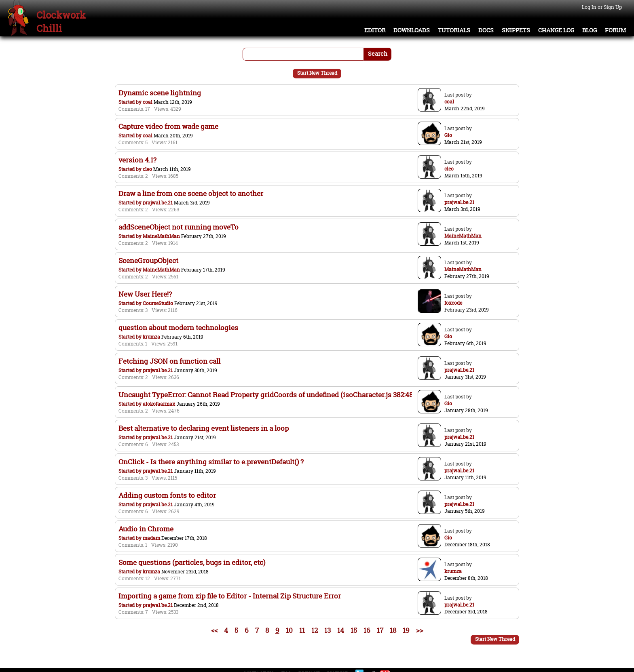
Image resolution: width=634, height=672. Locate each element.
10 (289, 630)
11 (302, 630)
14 (341, 630)
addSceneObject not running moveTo (179, 227)
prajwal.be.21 (158, 203)
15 (354, 630)
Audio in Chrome (146, 529)
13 (328, 630)
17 (380, 630)
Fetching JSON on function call (169, 361)
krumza (151, 337)
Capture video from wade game (168, 126)
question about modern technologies (178, 328)
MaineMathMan (161, 236)
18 (393, 630)
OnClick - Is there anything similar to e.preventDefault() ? (211, 462)
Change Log (556, 30)
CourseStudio (158, 303)
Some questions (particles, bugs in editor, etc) (192, 562)
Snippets (516, 30)
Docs (486, 30)
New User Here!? (145, 294)
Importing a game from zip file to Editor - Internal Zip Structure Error (230, 596)
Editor (375, 30)
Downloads (412, 30)
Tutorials (454, 30)
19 (406, 630)
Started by (131, 102)
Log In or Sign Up (602, 7)
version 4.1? (137, 160)
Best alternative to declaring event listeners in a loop (204, 428)
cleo (147, 169)
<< (214, 630)
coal (148, 102)
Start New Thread (317, 73)
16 (367, 630)
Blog (590, 30)
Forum (615, 30)
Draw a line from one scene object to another (191, 193)
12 (315, 630)
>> (420, 630)
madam (151, 538)
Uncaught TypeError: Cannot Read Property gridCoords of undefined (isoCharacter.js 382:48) (267, 395)
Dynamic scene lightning (160, 93)
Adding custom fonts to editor (167, 495)
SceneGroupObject (148, 260)
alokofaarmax (159, 404)
